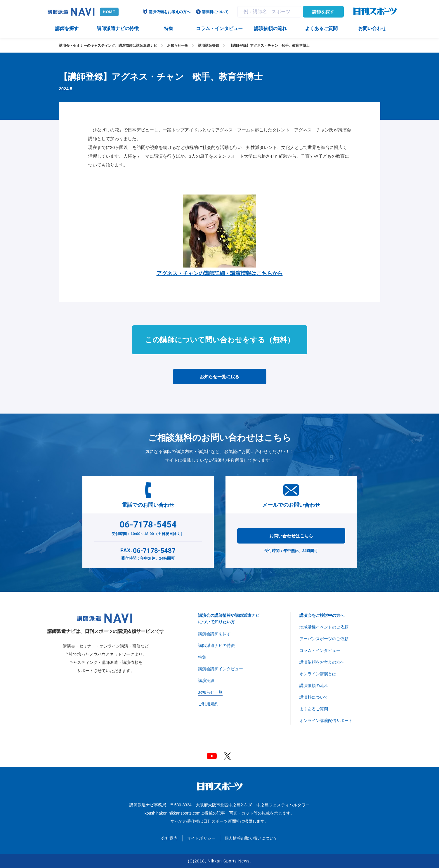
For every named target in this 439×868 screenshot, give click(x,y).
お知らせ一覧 (178, 46)
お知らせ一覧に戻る (219, 377)
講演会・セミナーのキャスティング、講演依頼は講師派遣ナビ (108, 46)
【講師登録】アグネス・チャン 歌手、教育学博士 (269, 46)
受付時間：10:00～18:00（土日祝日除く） (148, 527)
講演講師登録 (209, 46)
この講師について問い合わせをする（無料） (220, 340)
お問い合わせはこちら (291, 536)
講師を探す (323, 12)
